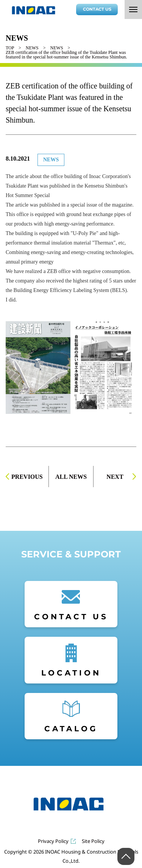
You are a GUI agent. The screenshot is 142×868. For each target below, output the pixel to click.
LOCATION (71, 673)
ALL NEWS (71, 477)
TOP (10, 48)
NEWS (32, 48)
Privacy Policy (53, 841)
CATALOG (71, 729)
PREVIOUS (27, 477)
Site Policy (93, 841)
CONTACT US (97, 9)
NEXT (115, 477)
